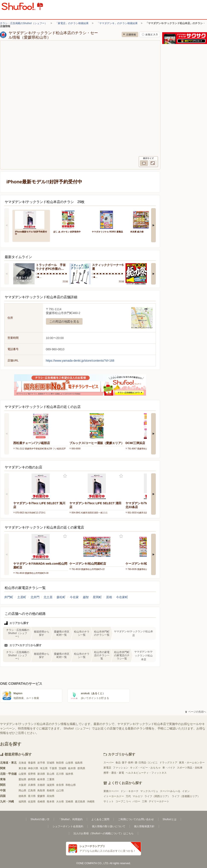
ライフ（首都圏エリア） (186, 796)
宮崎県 (69, 802)
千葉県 (53, 768)
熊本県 (51, 802)
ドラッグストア (168, 763)
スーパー (109, 763)
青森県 (32, 763)
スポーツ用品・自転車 (190, 768)
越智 (86, 597)
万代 (128, 796)
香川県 (32, 796)
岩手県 (41, 763)
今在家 (74, 597)
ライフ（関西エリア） (157, 796)
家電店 (107, 768)
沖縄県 (91, 802)
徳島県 (22, 796)
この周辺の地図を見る (64, 321)
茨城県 (63, 768)
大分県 (60, 802)
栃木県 (72, 768)
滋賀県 (51, 785)
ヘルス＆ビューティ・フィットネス (146, 773)
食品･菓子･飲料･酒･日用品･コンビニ (137, 763)
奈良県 (60, 785)
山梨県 (22, 774)
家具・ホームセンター (192, 763)
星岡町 (97, 597)
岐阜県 (41, 779)
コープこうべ (123, 801)
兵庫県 (32, 785)
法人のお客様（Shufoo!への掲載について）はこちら (103, 833)
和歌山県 (71, 785)
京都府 (41, 785)
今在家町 (122, 597)
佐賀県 (32, 802)
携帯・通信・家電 (114, 773)
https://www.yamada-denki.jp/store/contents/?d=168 (80, 361)
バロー (136, 801)
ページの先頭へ (196, 712)
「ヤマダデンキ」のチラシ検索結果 (117, 23)
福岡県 (22, 802)
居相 (109, 597)
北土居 (48, 597)
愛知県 (22, 779)
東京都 (22, 768)
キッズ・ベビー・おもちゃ (145, 768)
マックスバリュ (149, 791)
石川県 (60, 774)
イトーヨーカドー (114, 796)
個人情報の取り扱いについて (109, 826)
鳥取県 (41, 791)
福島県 (79, 763)
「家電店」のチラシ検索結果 (72, 23)
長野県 (32, 774)
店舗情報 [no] (130, 34)
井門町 (9, 597)
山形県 (69, 763)
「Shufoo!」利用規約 (70, 819)
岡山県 (22, 791)
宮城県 (51, 763)
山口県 (60, 791)
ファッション (121, 768)
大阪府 (22, 785)
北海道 (22, 763)
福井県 (69, 774)
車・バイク (169, 768)
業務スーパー (111, 791)
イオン (186, 791)
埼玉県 (44, 768)
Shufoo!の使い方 (40, 819)
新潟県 (41, 774)
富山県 (51, 774)
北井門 (35, 597)
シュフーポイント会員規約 (68, 826)
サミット (109, 801)
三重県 (51, 779)
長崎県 (41, 802)
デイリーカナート (159, 801)
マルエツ (138, 796)
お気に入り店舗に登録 (150, 34)
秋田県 (60, 763)
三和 (144, 801)
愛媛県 (41, 796)
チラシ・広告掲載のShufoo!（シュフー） (24, 23)
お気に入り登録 (65, 476)
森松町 (61, 597)
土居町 (22, 597)
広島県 (32, 791)
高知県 (51, 796)
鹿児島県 (80, 802)
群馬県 (81, 768)
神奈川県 (33, 768)
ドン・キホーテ (130, 791)
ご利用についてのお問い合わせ (136, 819)
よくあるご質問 (100, 819)
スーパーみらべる (170, 791)
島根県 (51, 791)
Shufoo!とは (170, 819)
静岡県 (32, 779)
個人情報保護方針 (144, 826)
